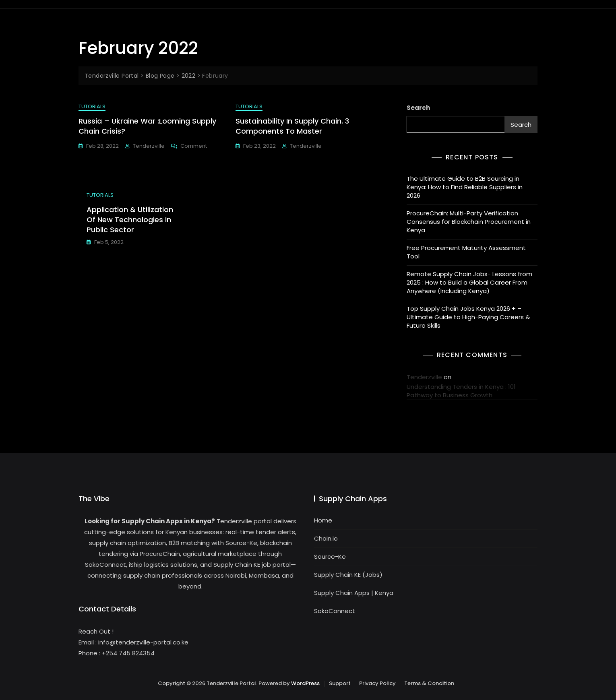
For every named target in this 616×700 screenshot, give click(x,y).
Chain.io (326, 538)
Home (323, 520)
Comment (194, 146)
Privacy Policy (377, 683)
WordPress (305, 683)
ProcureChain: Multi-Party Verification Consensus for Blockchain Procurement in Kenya (469, 222)
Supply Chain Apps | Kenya (354, 593)
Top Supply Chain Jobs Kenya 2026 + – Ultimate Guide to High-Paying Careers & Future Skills (468, 317)
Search (418, 108)
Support (340, 683)
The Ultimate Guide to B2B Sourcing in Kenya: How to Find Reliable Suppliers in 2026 (465, 187)
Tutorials (92, 106)
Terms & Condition (429, 683)
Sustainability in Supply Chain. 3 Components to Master (292, 126)
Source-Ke (330, 556)
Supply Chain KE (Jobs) (348, 575)
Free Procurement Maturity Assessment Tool (466, 252)
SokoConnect (335, 611)
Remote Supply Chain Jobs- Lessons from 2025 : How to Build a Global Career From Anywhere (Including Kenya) (469, 282)
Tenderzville (149, 146)
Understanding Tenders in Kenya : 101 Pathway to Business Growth (461, 391)
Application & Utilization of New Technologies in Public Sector (130, 220)
